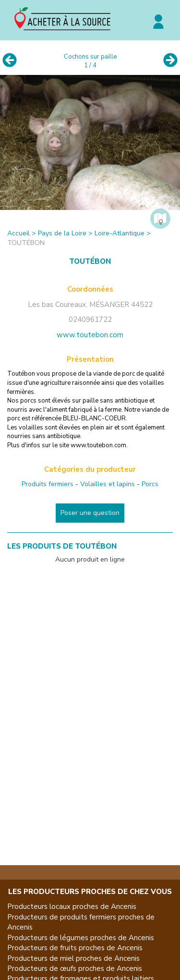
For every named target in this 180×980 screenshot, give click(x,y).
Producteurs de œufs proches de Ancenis (75, 968)
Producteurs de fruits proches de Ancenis (75, 948)
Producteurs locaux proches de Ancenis (72, 906)
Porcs (150, 484)
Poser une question (90, 513)
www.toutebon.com (90, 335)
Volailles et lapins (108, 484)
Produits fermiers (48, 484)
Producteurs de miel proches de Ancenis (73, 958)
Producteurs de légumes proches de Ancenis (81, 938)
